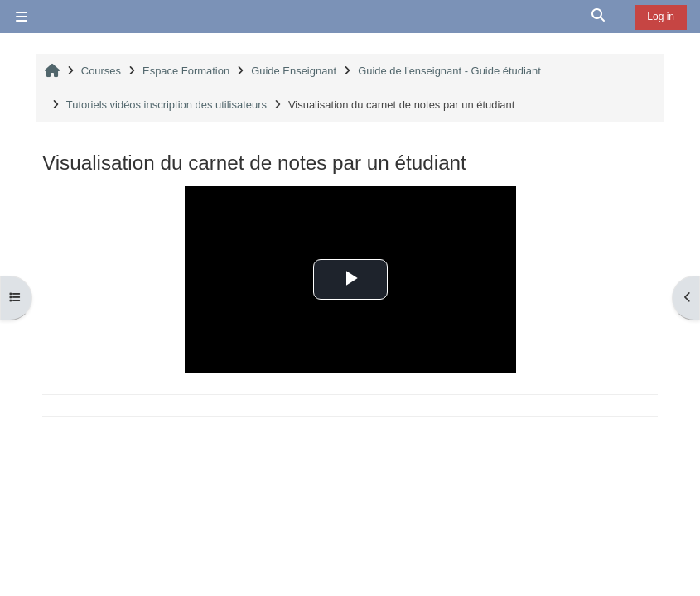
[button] (599, 17)
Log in (661, 17)
